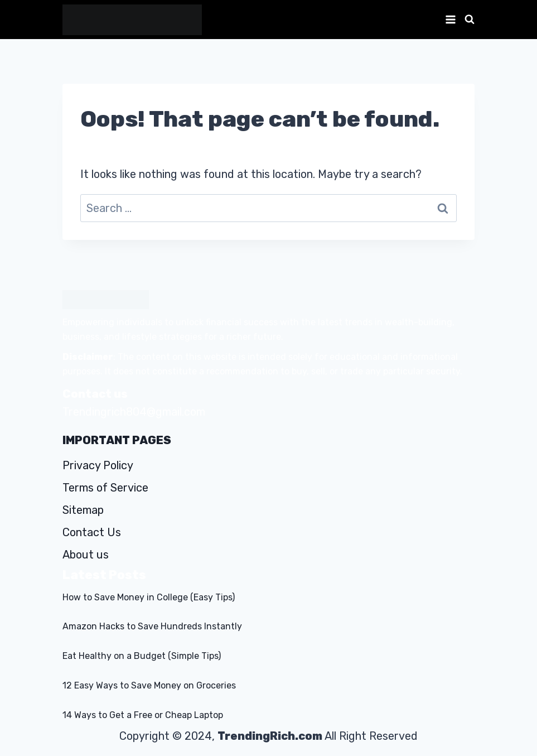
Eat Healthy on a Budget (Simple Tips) (142, 656)
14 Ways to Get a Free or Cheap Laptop (143, 715)
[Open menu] (448, 19)
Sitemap (83, 510)
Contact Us (92, 532)
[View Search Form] (468, 20)
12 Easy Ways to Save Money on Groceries (149, 685)
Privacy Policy (98, 465)
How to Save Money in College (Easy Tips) (149, 597)
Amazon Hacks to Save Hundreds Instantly (152, 626)
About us (86, 555)
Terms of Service (105, 488)
